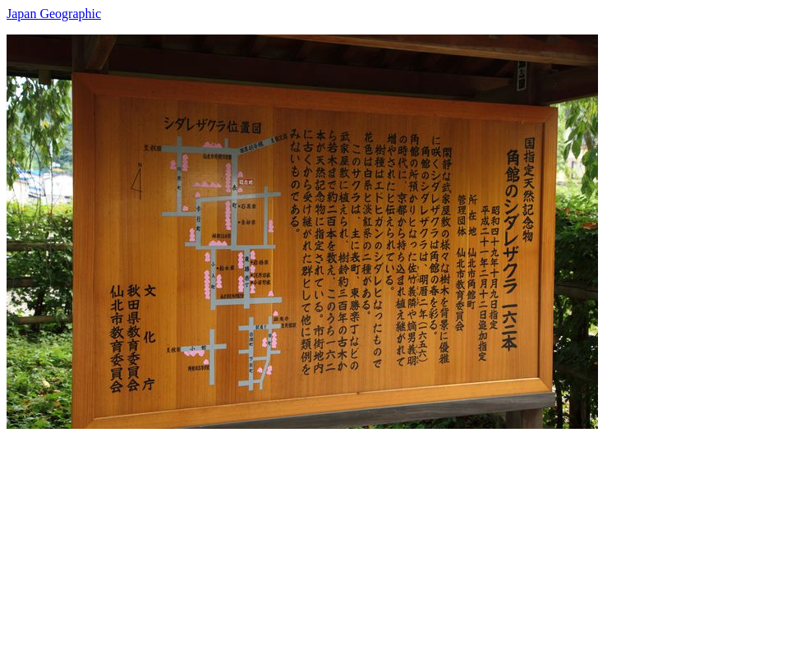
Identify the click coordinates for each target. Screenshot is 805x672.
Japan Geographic (54, 14)
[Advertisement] (402, 544)
